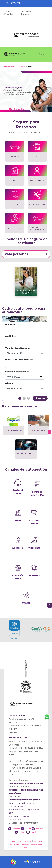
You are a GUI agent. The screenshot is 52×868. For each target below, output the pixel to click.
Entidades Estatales (26, 13)
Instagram (40, 828)
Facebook (16, 828)
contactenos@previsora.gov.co (26, 783)
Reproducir (17, 109)
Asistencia (18, 548)
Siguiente (40, 398)
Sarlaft (26, 603)
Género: (9, 383)
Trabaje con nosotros (20, 816)
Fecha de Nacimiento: (17, 372)
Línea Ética (15, 819)
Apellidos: (11, 336)
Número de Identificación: (19, 360)
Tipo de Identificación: (17, 348)
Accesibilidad (38, 841)
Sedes (18, 520)
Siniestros (34, 575)
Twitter (28, 828)
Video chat (34, 548)
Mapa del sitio (14, 845)
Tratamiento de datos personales (21, 841)
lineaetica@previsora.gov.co (24, 800)
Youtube (34, 832)
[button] (3, 91)
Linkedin (22, 832)
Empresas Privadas (9, 13)
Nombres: (10, 324)
